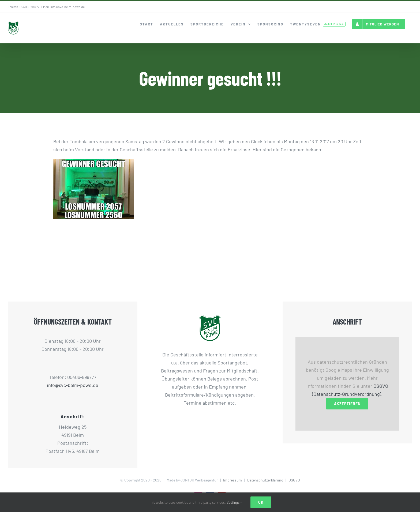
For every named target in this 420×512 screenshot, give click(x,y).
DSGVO (294, 480)
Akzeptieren (347, 404)
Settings (235, 502)
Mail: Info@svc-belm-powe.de (64, 7)
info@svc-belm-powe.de (73, 385)
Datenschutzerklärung (265, 480)
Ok (261, 502)
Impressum (232, 480)
